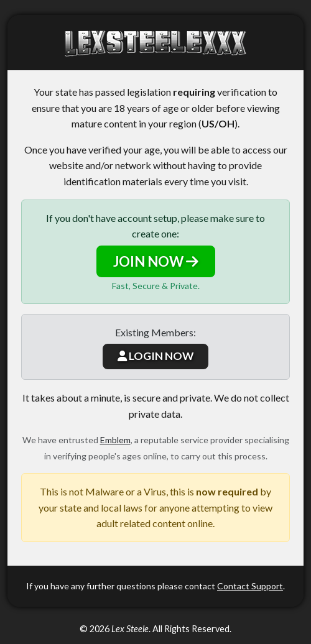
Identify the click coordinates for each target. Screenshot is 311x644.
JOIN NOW (156, 261)
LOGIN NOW (155, 356)
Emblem (115, 440)
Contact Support (250, 586)
